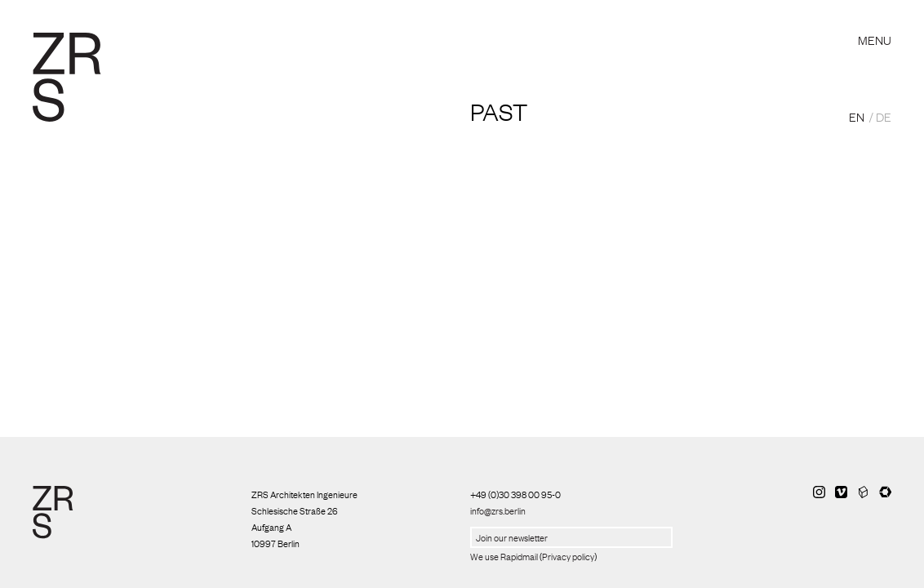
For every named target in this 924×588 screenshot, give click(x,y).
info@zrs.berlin (498, 510)
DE (884, 116)
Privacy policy (568, 556)
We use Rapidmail (504, 556)
